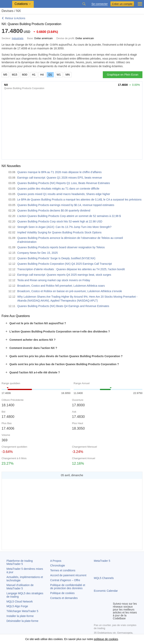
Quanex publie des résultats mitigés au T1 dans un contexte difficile (58, 189)
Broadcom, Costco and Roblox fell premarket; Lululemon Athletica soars (61, 286)
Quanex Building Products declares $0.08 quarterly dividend (54, 210)
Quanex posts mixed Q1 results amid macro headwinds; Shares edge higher (64, 194)
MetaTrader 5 (102, 561)
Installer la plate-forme (20, 616)
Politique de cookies (62, 593)
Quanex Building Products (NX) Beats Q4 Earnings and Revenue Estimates (63, 306)
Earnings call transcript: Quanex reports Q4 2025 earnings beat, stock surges (64, 275)
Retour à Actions (15, 18)
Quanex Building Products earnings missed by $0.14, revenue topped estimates (66, 205)
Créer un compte (122, 4)
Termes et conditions (63, 570)
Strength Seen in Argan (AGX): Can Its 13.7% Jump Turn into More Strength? (64, 227)
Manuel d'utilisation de (20, 587)
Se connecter (100, 4)
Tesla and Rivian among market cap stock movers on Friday (54, 280)
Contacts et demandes (64, 598)
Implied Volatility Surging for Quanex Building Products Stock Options (59, 232)
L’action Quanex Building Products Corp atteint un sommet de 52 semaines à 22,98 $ (69, 216)
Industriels (18, 38)
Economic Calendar (106, 591)
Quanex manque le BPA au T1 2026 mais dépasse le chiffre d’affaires (59, 172)
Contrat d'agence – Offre (65, 580)
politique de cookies (106, 639)
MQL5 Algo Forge (17, 606)
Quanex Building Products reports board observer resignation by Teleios (61, 247)
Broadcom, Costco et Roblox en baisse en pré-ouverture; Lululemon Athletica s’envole (70, 291)
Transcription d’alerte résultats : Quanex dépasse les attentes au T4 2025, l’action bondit (71, 269)
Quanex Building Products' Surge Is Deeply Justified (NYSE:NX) (56, 258)
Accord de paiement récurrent (68, 575)
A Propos (56, 561)
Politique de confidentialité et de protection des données (68, 587)
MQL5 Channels (104, 578)
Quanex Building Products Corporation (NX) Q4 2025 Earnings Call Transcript (65, 264)
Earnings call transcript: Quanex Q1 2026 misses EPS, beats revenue (60, 178)
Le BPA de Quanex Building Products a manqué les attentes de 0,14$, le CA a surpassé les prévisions (79, 200)
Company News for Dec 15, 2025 (37, 253)
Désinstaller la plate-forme (22, 621)
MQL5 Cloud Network (20, 602)
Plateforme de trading (20, 562)
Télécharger (22, 611)
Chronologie (58, 565)
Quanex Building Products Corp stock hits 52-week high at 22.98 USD (60, 221)
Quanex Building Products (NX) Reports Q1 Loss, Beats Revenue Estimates (64, 183)
